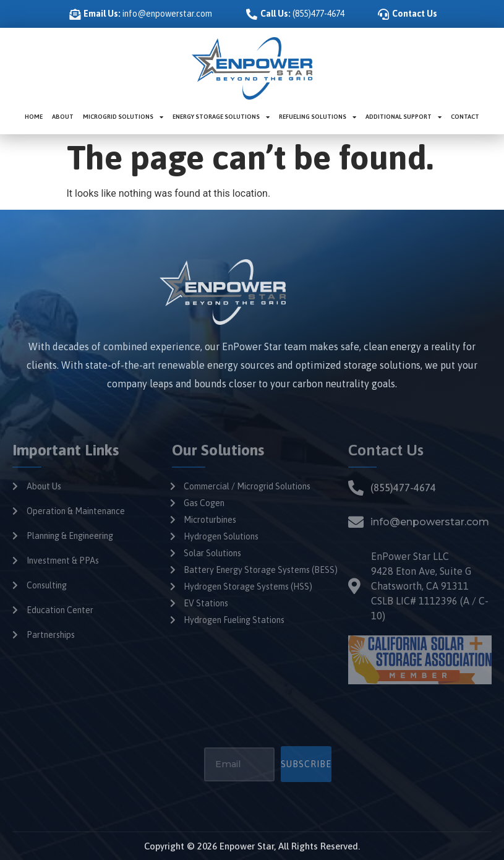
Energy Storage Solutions (221, 117)
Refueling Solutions (318, 117)
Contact (465, 117)
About (63, 117)
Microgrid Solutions (123, 117)
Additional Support (404, 117)
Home (34, 117)
